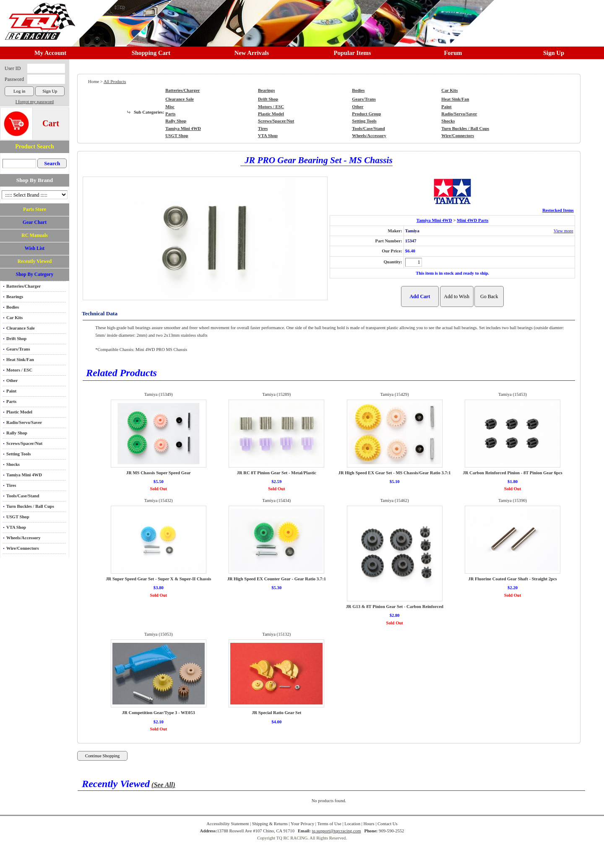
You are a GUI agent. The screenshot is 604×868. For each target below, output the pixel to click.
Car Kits (14, 318)
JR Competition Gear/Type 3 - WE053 (159, 713)
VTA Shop (16, 527)
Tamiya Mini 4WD (24, 475)
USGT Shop (18, 517)
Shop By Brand (35, 180)
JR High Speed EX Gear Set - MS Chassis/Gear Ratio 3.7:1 (395, 473)
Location (352, 824)
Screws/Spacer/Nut (24, 443)
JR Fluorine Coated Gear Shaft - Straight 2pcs (512, 579)
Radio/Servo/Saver (24, 422)
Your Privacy (302, 824)
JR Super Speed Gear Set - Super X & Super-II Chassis (158, 579)
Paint (11, 391)
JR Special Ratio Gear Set (276, 713)
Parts (11, 402)
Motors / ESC (19, 370)
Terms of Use (329, 824)
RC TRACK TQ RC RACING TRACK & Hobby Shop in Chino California (38, 17)
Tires (11, 485)
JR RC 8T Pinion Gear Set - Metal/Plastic (277, 473)
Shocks (13, 464)
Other (12, 381)
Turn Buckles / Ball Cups (30, 506)
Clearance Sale (21, 328)
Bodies (13, 307)
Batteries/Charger (23, 286)
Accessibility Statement (228, 824)
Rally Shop (17, 433)
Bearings (15, 297)
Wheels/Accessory (23, 538)
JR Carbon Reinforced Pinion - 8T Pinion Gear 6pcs (512, 473)
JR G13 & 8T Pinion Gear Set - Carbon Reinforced (394, 607)
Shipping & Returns (270, 824)
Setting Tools (18, 454)
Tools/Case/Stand (23, 496)
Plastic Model (19, 412)
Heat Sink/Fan (20, 360)
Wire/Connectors (23, 548)
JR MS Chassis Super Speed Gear (159, 473)
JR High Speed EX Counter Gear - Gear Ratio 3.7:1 (276, 579)
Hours (369, 824)
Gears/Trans (18, 349)
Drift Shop (16, 339)
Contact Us (388, 824)
